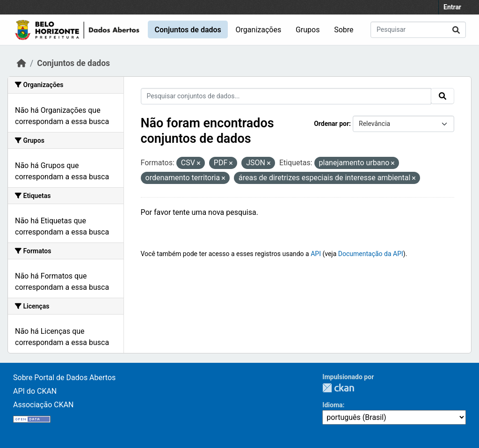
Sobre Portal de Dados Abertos (64, 378)
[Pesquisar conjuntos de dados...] (418, 30)
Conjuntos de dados (188, 30)
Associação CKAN (44, 405)
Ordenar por (331, 124)
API (316, 254)
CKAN (338, 388)
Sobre (344, 30)
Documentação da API (371, 254)
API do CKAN (35, 391)
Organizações (259, 30)
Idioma (332, 405)
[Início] (22, 63)
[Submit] (456, 30)
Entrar (452, 7)
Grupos (308, 30)
